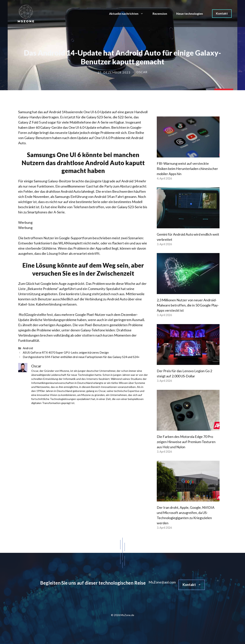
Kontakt (222, 13)
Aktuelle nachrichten (129, 14)
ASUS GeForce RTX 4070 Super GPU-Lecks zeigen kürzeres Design (66, 352)
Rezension (160, 14)
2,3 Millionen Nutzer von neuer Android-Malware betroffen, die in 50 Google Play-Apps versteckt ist (188, 305)
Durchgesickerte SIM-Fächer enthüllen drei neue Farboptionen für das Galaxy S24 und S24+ (81, 357)
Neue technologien (190, 14)
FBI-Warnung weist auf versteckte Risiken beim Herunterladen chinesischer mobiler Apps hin (187, 169)
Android (28, 348)
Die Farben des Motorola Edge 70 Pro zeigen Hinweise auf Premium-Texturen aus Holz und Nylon (186, 442)
